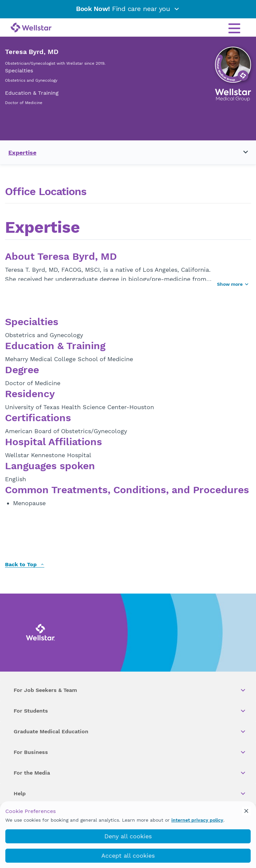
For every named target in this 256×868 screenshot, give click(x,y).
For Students (130, 711)
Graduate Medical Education (130, 732)
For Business (130, 752)
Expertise (22, 153)
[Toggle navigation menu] (242, 152)
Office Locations (46, 192)
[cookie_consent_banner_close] (246, 811)
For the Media (130, 773)
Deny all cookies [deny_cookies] (128, 836)
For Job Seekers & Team (130, 690)
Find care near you (128, 9)
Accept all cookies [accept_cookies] (128, 855)
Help (130, 794)
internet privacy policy (197, 820)
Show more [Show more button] (233, 284)
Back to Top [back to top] (25, 565)
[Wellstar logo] (31, 28)
